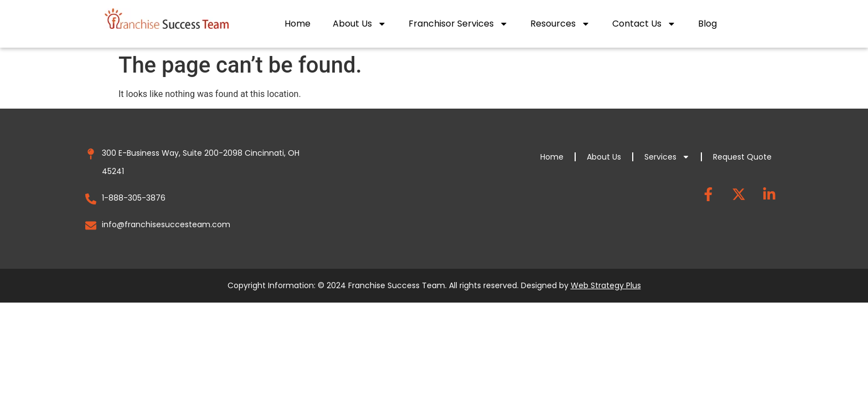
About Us (360, 24)
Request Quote (742, 157)
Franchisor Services (458, 24)
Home (298, 24)
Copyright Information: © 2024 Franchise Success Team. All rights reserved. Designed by (434, 285)
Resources (560, 24)
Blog (707, 24)
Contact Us (644, 24)
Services (667, 157)
